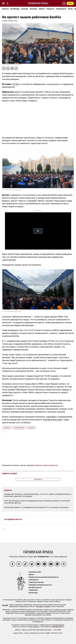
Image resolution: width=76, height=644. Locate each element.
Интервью (34, 9)
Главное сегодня (9, 474)
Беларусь (7, 428)
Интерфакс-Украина (43, 606)
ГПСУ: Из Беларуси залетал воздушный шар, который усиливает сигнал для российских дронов (37, 502)
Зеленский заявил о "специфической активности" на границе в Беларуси (36, 507)
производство (19, 428)
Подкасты (50, 9)
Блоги (70, 9)
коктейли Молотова (53, 420)
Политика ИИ (33, 580)
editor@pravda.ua (57, 627)
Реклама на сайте (35, 572)
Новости (5, 9)
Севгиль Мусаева (58, 625)
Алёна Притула (34, 627)
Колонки (25, 9)
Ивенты (42, 9)
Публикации (15, 9)
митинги (31, 428)
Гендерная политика (36, 582)
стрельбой (51, 417)
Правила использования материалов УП (43, 577)
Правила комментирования (47, 465)
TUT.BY (15, 84)
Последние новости (13, 519)
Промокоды (33, 593)
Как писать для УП (35, 588)
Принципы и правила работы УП (40, 585)
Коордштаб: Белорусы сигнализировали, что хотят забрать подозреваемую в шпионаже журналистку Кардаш (38, 495)
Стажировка (33, 590)
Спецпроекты (61, 9)
